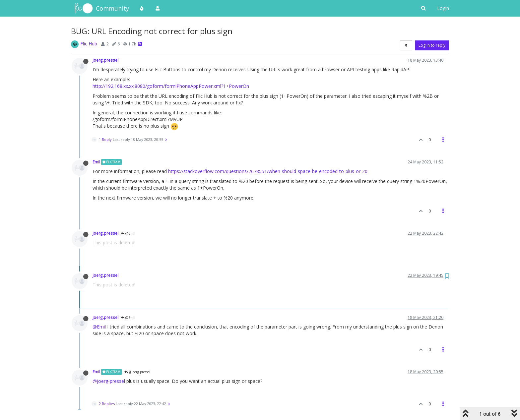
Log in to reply (432, 45)
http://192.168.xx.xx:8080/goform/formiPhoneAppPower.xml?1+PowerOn (171, 86)
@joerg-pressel (109, 381)
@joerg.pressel (137, 372)
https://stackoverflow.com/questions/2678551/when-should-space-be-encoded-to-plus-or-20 (268, 171)
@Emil (128, 233)
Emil (96, 162)
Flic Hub (89, 44)
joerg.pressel (105, 60)
